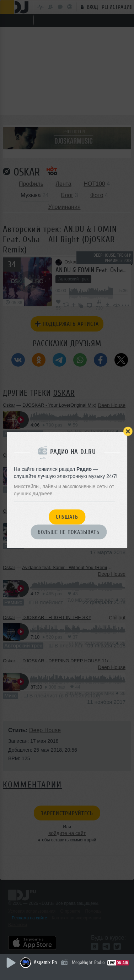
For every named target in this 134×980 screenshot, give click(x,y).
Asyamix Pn (45, 962)
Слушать (67, 517)
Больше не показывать (69, 532)
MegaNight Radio (88, 962)
